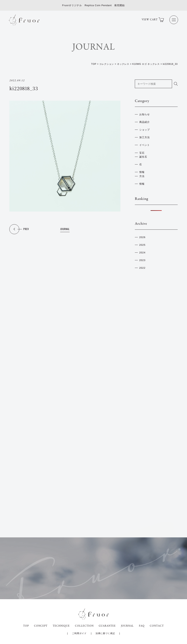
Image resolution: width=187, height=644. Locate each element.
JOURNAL (65, 229)
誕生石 (143, 156)
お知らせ (145, 114)
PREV (26, 229)
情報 (142, 171)
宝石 (142, 152)
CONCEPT (40, 625)
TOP (25, 625)
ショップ (145, 129)
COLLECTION (84, 625)
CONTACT (158, 625)
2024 (142, 251)
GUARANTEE (108, 625)
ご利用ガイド (79, 633)
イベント (145, 145)
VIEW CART (152, 20)
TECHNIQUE (61, 625)
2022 (142, 266)
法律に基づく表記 (105, 633)
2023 (142, 258)
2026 (142, 236)
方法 (142, 175)
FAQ (143, 625)
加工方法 (145, 137)
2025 (142, 243)
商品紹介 (145, 122)
